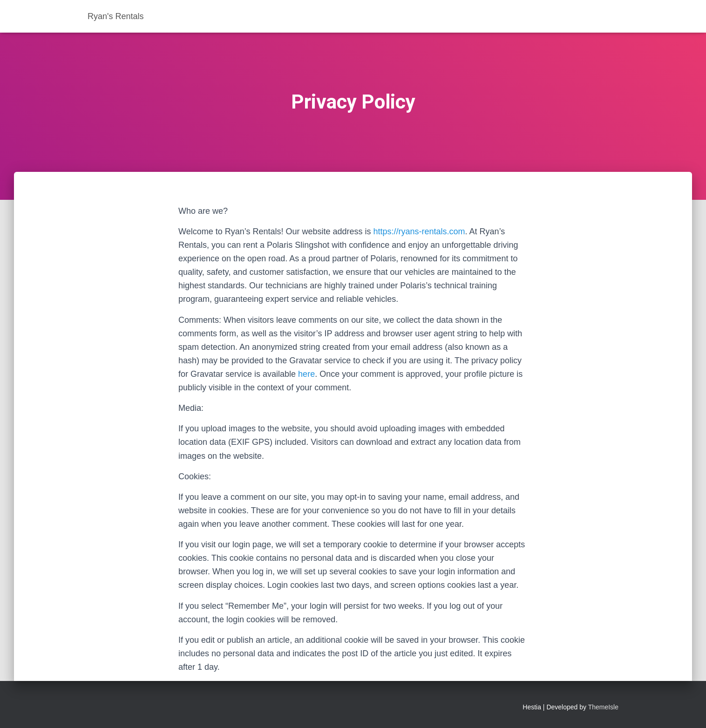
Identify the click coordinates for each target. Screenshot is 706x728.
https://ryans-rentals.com (419, 231)
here (306, 374)
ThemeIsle (603, 707)
